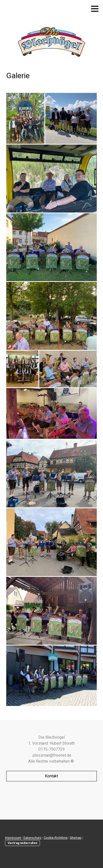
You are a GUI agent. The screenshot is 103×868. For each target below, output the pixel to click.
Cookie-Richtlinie (56, 838)
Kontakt (51, 776)
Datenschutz (32, 838)
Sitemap (76, 838)
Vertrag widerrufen (22, 843)
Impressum (13, 838)
